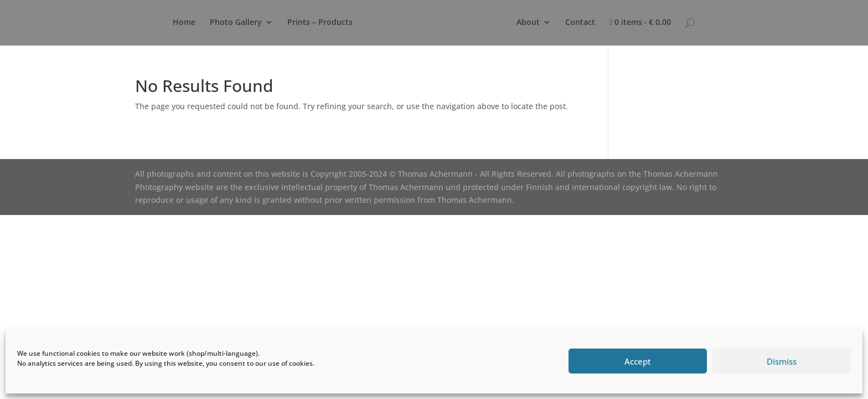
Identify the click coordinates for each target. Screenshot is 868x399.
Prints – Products (320, 23)
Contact (580, 23)
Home (184, 23)
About (528, 23)
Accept (638, 361)
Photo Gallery (236, 23)
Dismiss (782, 361)
